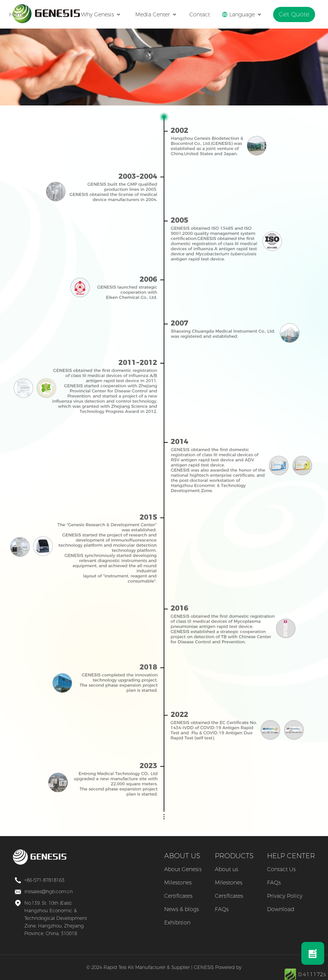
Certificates (178, 896)
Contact (204, 14)
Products (56, 14)
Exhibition (177, 923)
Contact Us (281, 869)
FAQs (222, 909)
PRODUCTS (234, 856)
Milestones (178, 883)
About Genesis (183, 869)
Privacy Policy (285, 896)
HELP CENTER (291, 856)
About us (226, 869)
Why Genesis (104, 14)
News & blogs (182, 909)
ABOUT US (182, 856)
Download (281, 909)
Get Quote (296, 14)
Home (22, 14)
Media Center (159, 14)
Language (246, 14)
